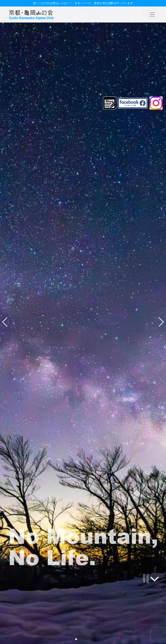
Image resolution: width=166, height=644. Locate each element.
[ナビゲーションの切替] (152, 14)
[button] (76, 639)
